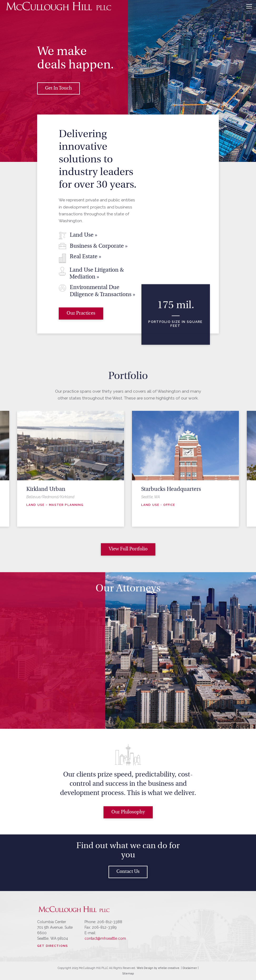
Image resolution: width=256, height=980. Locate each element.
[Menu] (249, 6)
